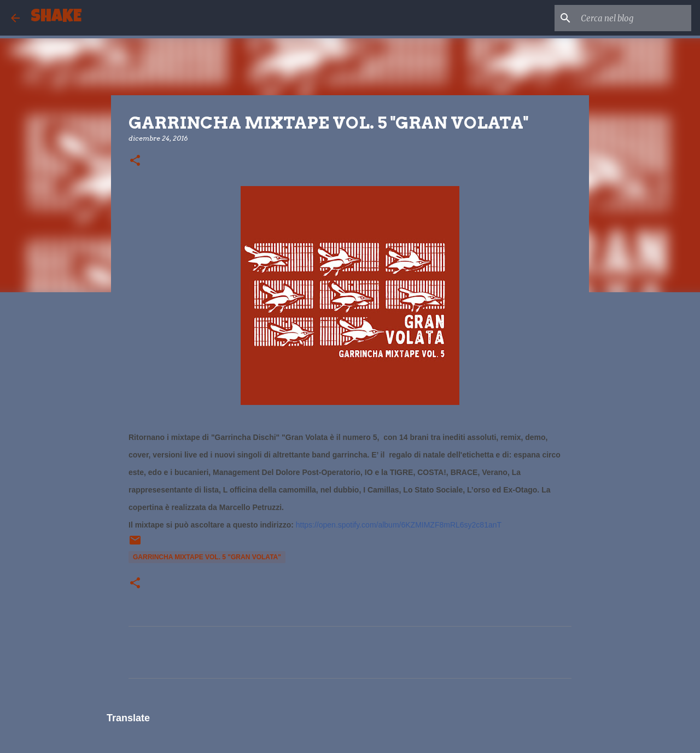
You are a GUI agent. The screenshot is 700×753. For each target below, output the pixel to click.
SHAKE (56, 18)
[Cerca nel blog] (634, 18)
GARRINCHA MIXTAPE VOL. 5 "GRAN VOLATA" (207, 557)
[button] (135, 161)
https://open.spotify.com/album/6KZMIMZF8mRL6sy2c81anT (399, 525)
